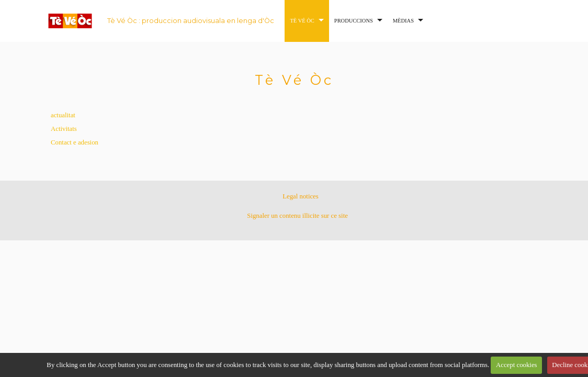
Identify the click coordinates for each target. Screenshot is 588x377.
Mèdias (403, 21)
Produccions (354, 21)
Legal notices (301, 196)
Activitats (64, 129)
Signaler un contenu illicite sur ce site (297, 216)
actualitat (63, 115)
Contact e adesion (75, 142)
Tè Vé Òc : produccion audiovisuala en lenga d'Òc (191, 21)
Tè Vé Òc (302, 21)
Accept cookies (517, 365)
